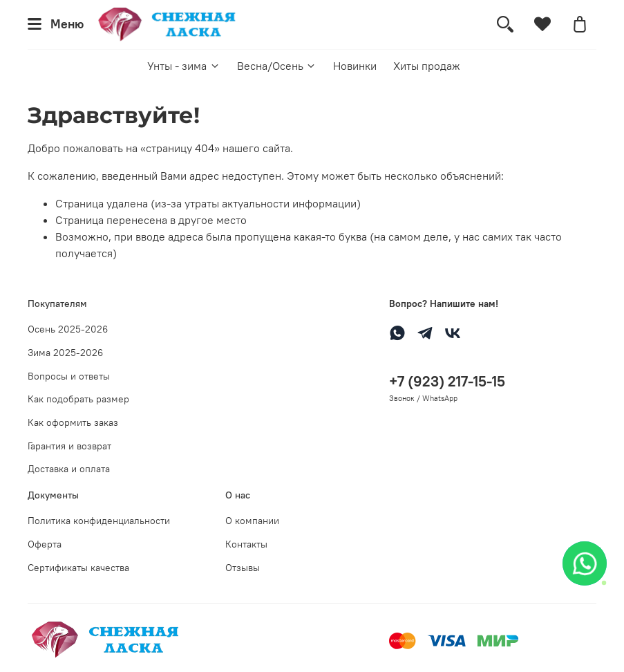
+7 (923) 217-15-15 (447, 381)
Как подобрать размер (78, 399)
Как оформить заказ (73, 422)
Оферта (45, 544)
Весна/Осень (277, 66)
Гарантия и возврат (69, 446)
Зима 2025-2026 (65, 353)
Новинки (355, 66)
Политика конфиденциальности (99, 521)
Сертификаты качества (78, 568)
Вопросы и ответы (69, 376)
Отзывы (243, 568)
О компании (252, 521)
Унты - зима (183, 66)
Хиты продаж (427, 66)
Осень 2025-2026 (68, 329)
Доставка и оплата (69, 469)
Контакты (246, 544)
